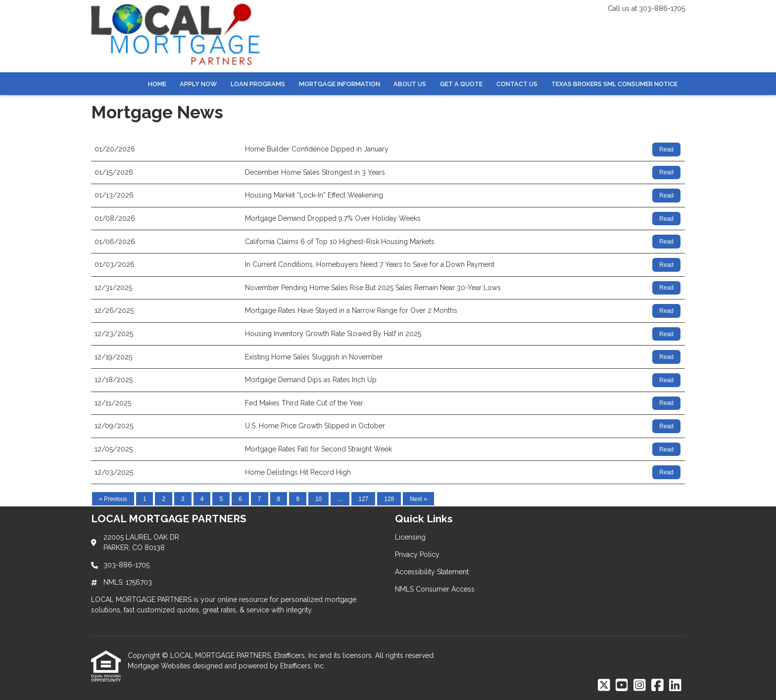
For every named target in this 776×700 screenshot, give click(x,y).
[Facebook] (657, 686)
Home (157, 84)
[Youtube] (622, 686)
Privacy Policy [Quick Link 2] (417, 554)
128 (389, 499)
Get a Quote (461, 84)
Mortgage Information (339, 84)
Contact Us (517, 84)
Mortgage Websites (160, 666)
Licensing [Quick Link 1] (410, 537)
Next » (418, 499)
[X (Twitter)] (604, 686)
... (340, 499)
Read (666, 150)
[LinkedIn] (675, 686)
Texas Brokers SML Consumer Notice (614, 84)
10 (318, 499)
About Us (410, 84)
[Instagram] (640, 686)
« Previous (113, 499)
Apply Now (198, 84)
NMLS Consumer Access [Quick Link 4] (435, 589)
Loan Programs (258, 84)
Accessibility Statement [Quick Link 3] (432, 572)
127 (363, 499)
